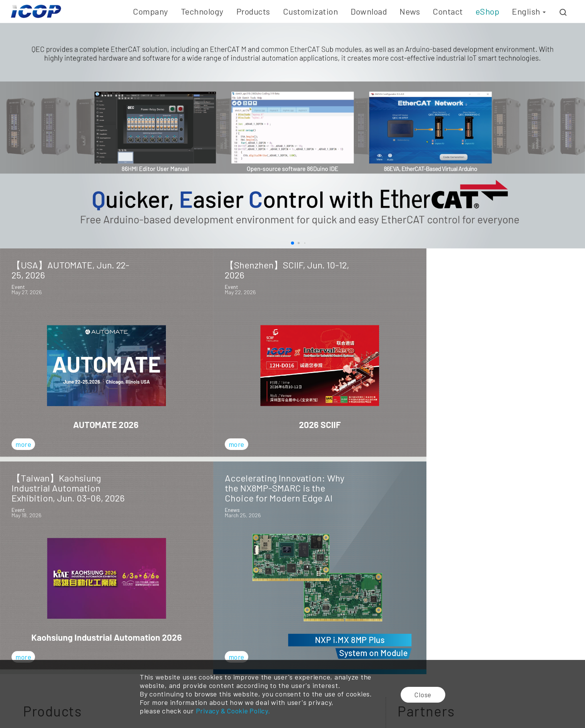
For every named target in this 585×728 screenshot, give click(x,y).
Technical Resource (335, 659)
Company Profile (32, 650)
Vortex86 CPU (133, 650)
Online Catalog (330, 650)
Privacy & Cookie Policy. (233, 711)
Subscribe (429, 569)
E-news (387, 650)
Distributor (428, 659)
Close (424, 694)
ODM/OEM (264, 650)
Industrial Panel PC (207, 659)
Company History (33, 659)
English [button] (529, 11)
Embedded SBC (135, 659)
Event (385, 659)
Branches (426, 650)
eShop (488, 11)
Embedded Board (205, 650)
